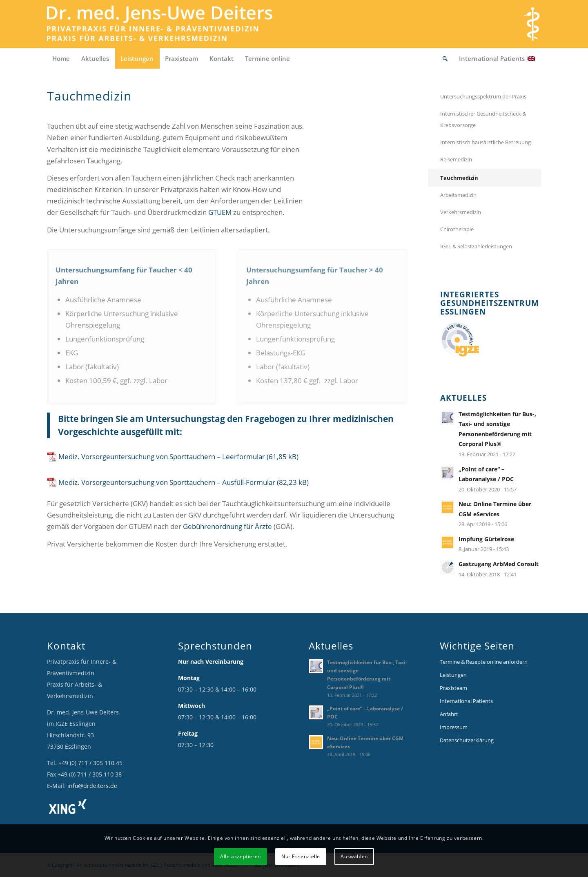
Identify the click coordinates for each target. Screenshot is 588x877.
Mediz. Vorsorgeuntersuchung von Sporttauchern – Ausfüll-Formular (167, 482)
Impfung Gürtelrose (486, 539)
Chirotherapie (457, 229)
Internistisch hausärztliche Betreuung (486, 142)
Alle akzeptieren (241, 856)
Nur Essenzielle (301, 856)
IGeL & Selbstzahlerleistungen (476, 246)
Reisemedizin (456, 159)
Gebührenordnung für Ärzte (227, 526)
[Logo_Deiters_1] (172, 24)
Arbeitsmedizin (458, 195)
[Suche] (445, 58)
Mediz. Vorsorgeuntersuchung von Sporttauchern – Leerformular (162, 456)
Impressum (454, 727)
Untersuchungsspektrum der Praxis (483, 96)
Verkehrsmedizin (461, 212)
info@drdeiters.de (92, 786)
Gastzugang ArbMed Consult (499, 564)
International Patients (466, 701)
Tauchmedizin (459, 178)
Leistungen (453, 675)
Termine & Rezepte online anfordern (484, 662)
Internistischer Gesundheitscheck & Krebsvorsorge (483, 119)
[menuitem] (61, 58)
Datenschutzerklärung (467, 740)
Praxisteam (453, 688)
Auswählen (354, 856)
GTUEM (220, 212)
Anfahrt (449, 714)
